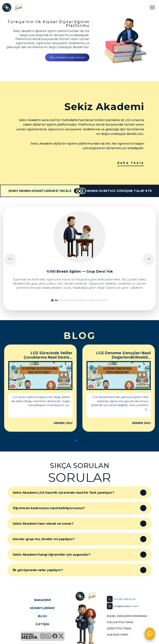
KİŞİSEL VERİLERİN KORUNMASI (127, 616)
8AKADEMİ (43, 600)
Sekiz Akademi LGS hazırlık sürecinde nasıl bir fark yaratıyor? (79, 493)
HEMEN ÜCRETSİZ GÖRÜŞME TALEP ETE (119, 191)
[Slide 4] (76, 300)
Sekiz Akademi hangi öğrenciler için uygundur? (79, 555)
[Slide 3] (68, 300)
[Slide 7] (99, 300)
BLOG (42, 616)
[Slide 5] (83, 300)
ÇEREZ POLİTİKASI (119, 628)
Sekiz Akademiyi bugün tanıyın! (67, 57)
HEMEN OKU (63, 423)
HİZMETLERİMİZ (42, 608)
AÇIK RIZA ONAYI (117, 635)
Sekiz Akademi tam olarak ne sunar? (79, 524)
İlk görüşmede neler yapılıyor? (79, 570)
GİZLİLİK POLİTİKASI (120, 622)
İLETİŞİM (42, 624)
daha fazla (131, 163)
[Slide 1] (52, 300)
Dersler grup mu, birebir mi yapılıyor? (79, 539)
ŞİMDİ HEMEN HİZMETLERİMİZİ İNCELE (40, 191)
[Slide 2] (60, 300)
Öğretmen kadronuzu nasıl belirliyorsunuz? (79, 508)
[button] (76, 440)
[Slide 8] (107, 300)
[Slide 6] (91, 300)
